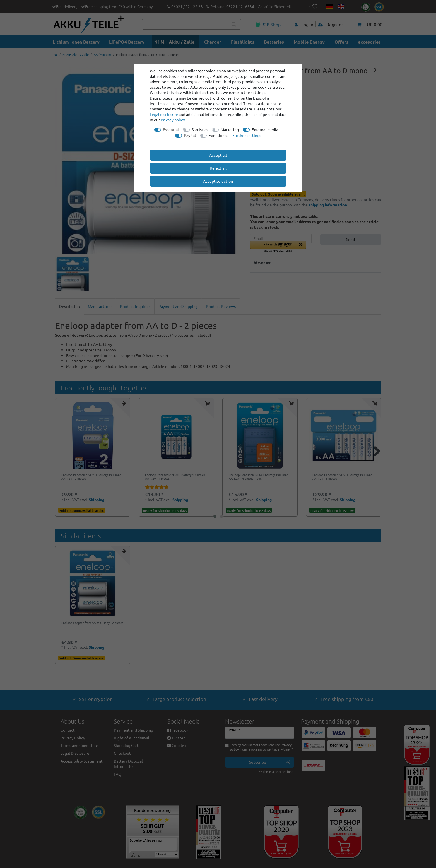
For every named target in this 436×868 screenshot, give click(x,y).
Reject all (218, 168)
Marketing (230, 129)
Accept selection (218, 181)
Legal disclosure (164, 114)
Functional (218, 135)
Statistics (200, 129)
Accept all (218, 155)
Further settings (247, 135)
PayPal (190, 135)
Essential (171, 129)
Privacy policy (173, 120)
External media (265, 129)
